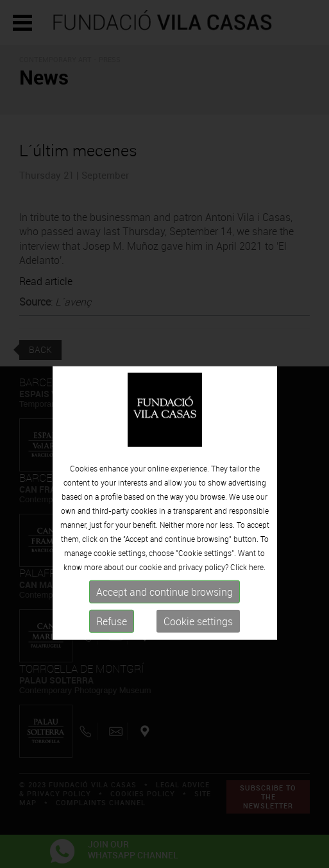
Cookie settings (198, 637)
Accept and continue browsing (164, 607)
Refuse (112, 637)
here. (257, 582)
